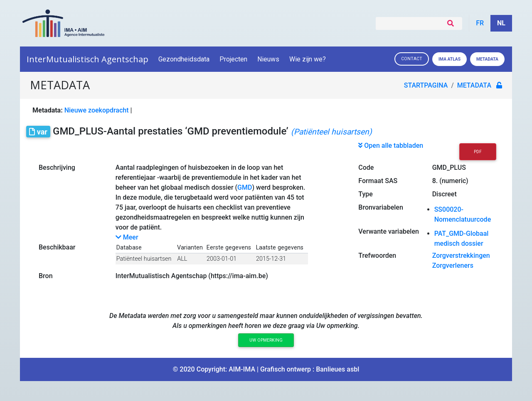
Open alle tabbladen (391, 145)
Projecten (233, 59)
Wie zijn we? (308, 59)
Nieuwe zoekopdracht (97, 110)
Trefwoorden (377, 256)
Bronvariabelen (381, 207)
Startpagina (426, 85)
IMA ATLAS (449, 59)
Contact (412, 59)
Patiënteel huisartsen (144, 259)
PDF (478, 152)
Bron (46, 276)
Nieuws (268, 59)
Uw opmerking (266, 340)
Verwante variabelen (389, 231)
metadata (474, 85)
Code (366, 167)
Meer (127, 237)
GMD (245, 187)
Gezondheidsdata (184, 59)
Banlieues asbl (337, 369)
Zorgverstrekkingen (461, 256)
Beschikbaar (57, 247)
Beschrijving (57, 167)
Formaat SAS (378, 181)
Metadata (487, 59)
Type (366, 194)
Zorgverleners (453, 265)
